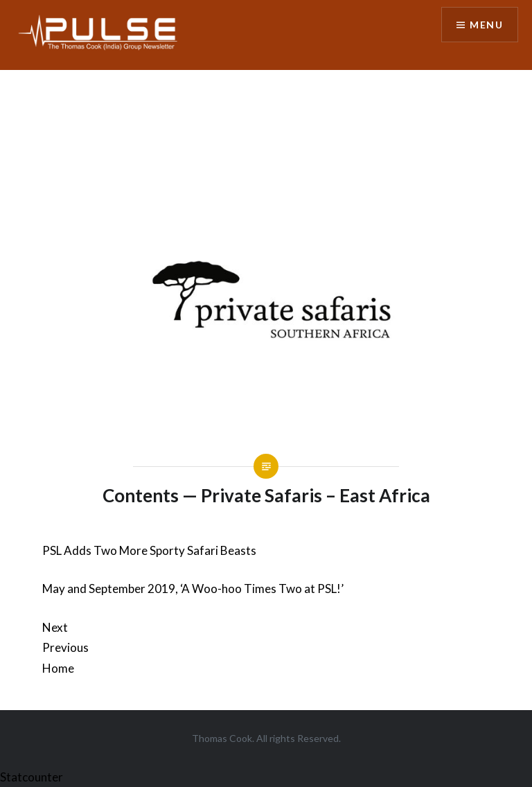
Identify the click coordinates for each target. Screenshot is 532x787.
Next (55, 627)
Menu (486, 25)
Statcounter (32, 777)
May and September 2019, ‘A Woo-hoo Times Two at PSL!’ (193, 589)
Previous (65, 647)
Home (58, 668)
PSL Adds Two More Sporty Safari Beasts (149, 550)
